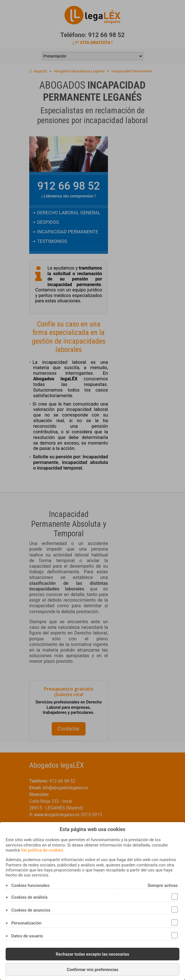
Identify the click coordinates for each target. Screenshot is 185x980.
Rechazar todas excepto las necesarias (93, 954)
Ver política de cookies (42, 850)
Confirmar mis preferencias (92, 970)
